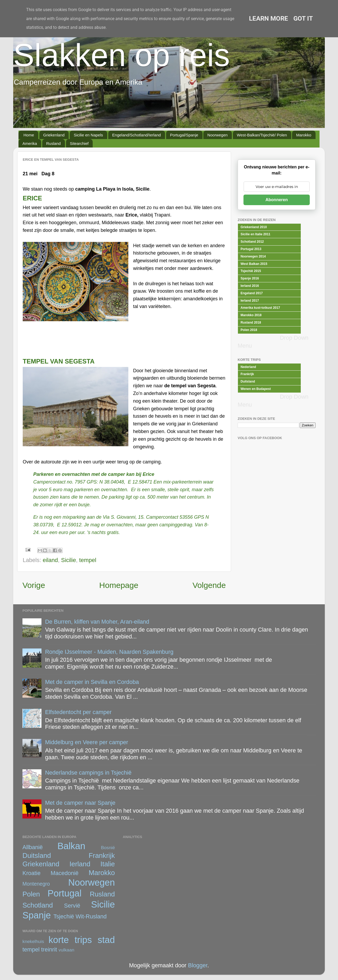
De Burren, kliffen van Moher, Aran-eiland (97, 622)
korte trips (70, 940)
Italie (108, 864)
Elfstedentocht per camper (78, 712)
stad (106, 940)
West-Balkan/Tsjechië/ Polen (262, 135)
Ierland (80, 864)
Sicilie (68, 560)
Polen (31, 894)
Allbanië (33, 847)
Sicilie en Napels (88, 135)
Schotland (38, 905)
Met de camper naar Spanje (80, 803)
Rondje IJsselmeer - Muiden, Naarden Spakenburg (109, 652)
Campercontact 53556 (169, 517)
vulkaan (67, 950)
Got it (303, 19)
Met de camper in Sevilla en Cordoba (92, 682)
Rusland (53, 143)
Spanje (37, 915)
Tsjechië (64, 916)
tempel (88, 560)
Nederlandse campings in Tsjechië (88, 773)
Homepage (119, 585)
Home (29, 135)
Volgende (209, 585)
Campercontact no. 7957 (59, 482)
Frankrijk (102, 855)
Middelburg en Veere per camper (87, 742)
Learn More (269, 19)
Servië (72, 906)
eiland (50, 560)
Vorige (34, 585)
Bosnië (108, 848)
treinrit (49, 949)
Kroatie (31, 873)
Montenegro (36, 884)
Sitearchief (79, 143)
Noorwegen (217, 135)
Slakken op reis (121, 55)
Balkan (71, 846)
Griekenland (54, 135)
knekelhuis (33, 941)
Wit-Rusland (91, 916)
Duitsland (37, 855)
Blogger (198, 965)
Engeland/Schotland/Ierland (137, 135)
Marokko (304, 135)
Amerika (30, 143)
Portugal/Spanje (184, 135)
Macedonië (65, 873)
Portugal (65, 893)
